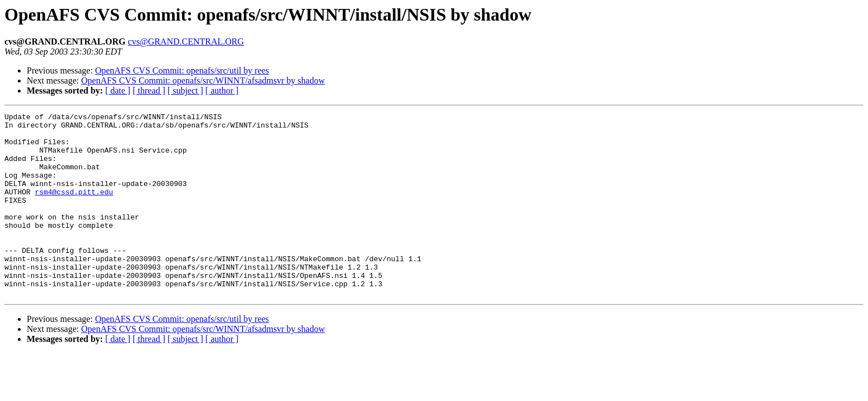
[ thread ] (149, 91)
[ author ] (222, 91)
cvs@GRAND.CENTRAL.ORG (186, 41)
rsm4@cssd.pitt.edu (74, 208)
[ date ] (118, 91)
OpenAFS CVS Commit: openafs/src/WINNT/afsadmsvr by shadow (203, 80)
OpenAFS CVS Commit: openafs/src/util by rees (182, 70)
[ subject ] (185, 91)
